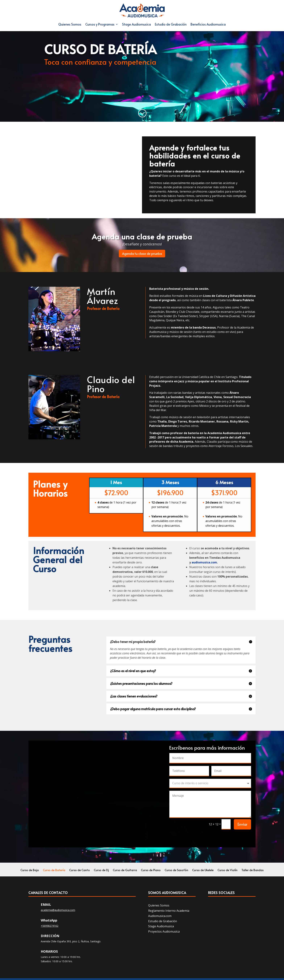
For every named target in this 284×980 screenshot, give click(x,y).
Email (46, 904)
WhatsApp (49, 920)
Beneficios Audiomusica (208, 24)
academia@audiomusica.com (58, 910)
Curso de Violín (227, 870)
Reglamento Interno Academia (169, 911)
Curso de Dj (101, 870)
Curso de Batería (54, 870)
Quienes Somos (70, 24)
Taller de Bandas (252, 870)
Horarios (49, 951)
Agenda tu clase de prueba (142, 253)
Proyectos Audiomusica (164, 931)
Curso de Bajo (30, 870)
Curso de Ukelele (203, 870)
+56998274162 (50, 926)
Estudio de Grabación (171, 24)
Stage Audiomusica (136, 24)
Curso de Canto (80, 870)
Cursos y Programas (100, 24)
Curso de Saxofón (176, 870)
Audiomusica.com (160, 916)
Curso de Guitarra (125, 870)
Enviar (242, 824)
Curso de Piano (151, 870)
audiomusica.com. (205, 562)
